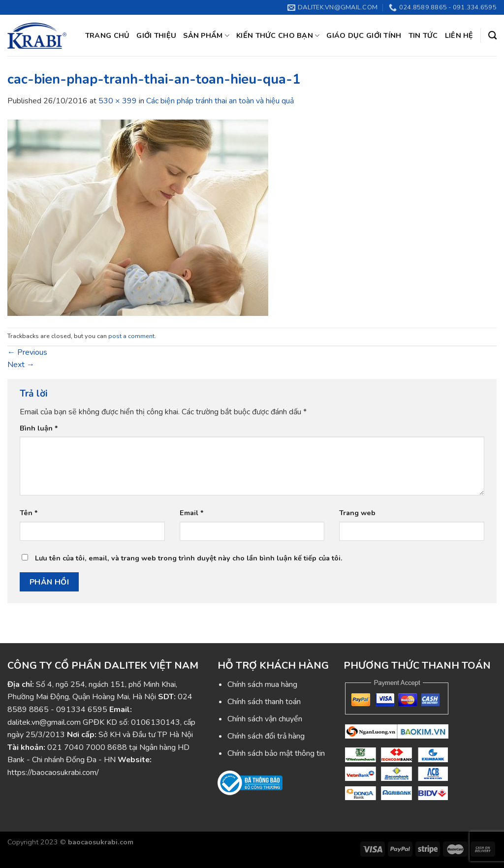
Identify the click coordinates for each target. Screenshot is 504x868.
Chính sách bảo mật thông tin (276, 753)
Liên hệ (459, 35)
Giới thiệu (156, 35)
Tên (29, 513)
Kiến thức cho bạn (278, 35)
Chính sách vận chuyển (265, 719)
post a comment (131, 336)
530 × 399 (118, 101)
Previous (27, 352)
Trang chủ (108, 35)
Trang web (357, 513)
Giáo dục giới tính (364, 35)
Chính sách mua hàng (262, 684)
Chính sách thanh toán (264, 702)
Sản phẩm (206, 35)
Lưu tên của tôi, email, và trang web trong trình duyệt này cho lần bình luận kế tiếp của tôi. (189, 558)
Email (192, 513)
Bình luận (39, 428)
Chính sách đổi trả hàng (266, 736)
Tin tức (423, 35)
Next (21, 365)
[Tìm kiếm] (492, 36)
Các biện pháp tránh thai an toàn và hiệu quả (220, 101)
